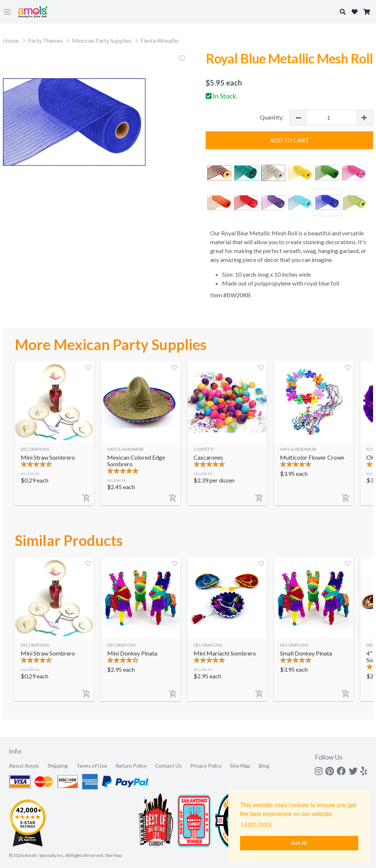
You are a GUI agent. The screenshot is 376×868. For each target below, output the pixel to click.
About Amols (24, 766)
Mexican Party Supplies (102, 40)
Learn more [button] (256, 824)
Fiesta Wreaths (160, 40)
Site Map (240, 766)
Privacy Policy (206, 766)
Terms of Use (92, 766)
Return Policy (131, 766)
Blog (264, 766)
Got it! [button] (299, 843)
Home (11, 40)
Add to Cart (289, 140)
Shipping (58, 766)
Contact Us (168, 766)
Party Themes (45, 40)
